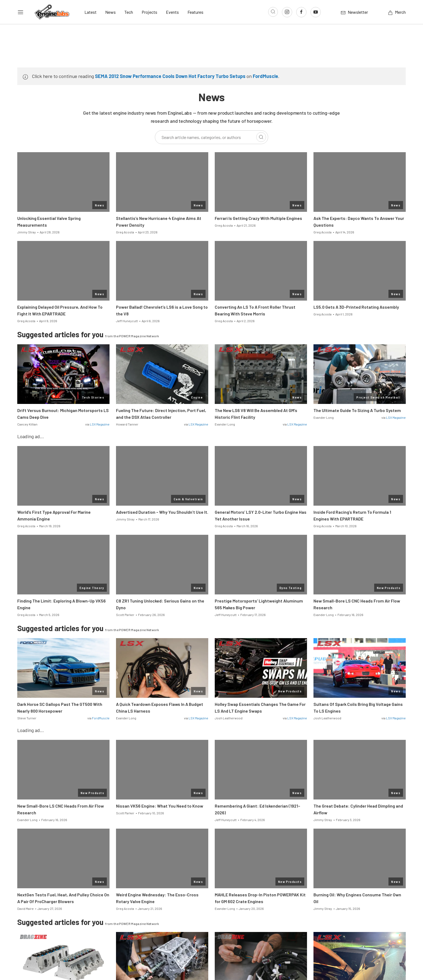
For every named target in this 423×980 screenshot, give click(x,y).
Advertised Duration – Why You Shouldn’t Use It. (162, 512)
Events (172, 12)
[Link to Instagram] (287, 12)
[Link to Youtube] (316, 12)
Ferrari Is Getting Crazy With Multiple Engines (258, 218)
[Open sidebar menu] (21, 12)
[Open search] (273, 12)
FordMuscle (265, 76)
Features (195, 12)
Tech (129, 12)
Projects (149, 12)
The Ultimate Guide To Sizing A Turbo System (357, 410)
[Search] (261, 137)
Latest (91, 12)
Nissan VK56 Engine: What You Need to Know (160, 806)
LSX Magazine (100, 424)
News (110, 12)
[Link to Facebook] (301, 12)
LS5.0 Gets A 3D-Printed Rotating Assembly (356, 307)
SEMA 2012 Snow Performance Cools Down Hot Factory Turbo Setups (170, 76)
